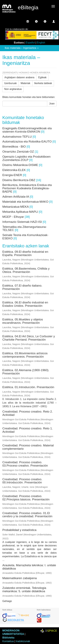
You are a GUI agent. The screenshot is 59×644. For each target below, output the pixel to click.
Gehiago (7, 601)
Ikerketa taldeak (43, 83)
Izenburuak (10, 83)
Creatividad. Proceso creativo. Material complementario (28, 447)
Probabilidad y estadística (19, 530)
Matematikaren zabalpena (20, 578)
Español (30, 43)
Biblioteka (8, 638)
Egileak (42, 77)
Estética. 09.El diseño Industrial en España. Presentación (25, 253)
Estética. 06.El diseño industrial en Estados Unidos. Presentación (25, 304)
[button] (36, 21)
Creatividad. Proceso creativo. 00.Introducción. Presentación (22, 481)
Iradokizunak (23, 641)
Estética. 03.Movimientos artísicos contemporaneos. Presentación (25, 355)
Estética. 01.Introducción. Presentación (28, 387)
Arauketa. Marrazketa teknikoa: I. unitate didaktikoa (29, 567)
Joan (52, 104)
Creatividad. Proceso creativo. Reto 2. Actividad (28, 413)
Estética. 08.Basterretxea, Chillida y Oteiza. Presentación (26, 270)
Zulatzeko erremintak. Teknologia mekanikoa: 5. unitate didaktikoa (24, 590)
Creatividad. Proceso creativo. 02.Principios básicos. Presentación (26, 498)
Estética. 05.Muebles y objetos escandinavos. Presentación (23, 321)
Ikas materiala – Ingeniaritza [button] (22, 48)
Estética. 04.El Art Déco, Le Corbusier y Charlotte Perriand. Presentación (29, 338)
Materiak (25, 83)
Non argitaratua (13, 89)
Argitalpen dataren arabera (19, 77)
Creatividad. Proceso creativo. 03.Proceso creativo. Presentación (25, 464)
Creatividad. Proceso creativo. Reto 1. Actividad (28, 430)
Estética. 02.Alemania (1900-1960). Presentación (26, 372)
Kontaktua (8, 641)
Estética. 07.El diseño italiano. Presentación (22, 287)
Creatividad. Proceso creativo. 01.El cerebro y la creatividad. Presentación (27, 515)
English (41, 43)
